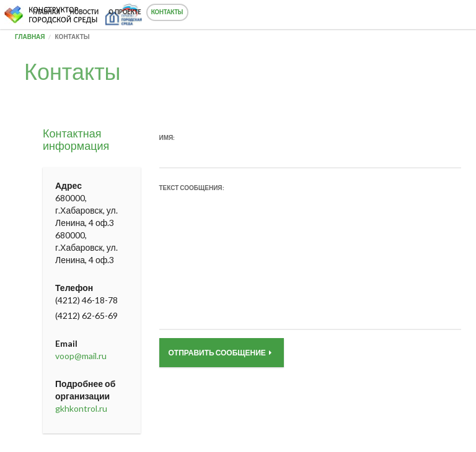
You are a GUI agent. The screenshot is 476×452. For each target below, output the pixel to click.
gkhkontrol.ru (81, 408)
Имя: (167, 137)
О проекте (125, 12)
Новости (84, 12)
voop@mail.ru (81, 356)
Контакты (167, 12)
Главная (46, 12)
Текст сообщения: (192, 188)
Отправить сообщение (220, 353)
